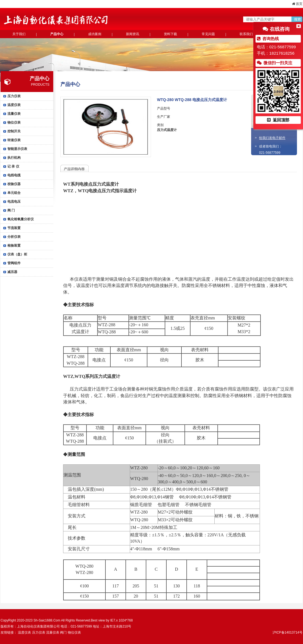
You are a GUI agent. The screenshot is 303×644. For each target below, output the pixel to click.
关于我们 (19, 34)
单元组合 (14, 193)
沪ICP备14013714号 (287, 632)
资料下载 (170, 34)
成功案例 (95, 34)
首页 (297, 4)
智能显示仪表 (17, 149)
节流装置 (14, 228)
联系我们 (246, 34)
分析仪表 (14, 237)
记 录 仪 (13, 166)
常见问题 (208, 34)
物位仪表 (14, 122)
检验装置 (14, 246)
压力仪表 (14, 96)
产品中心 (57, 34)
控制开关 (14, 131)
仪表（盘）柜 (17, 254)
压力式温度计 (167, 130)
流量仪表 (14, 114)
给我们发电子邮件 (272, 138)
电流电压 (14, 202)
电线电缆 (14, 175)
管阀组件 (14, 263)
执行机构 (14, 158)
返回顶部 (278, 120)
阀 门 (11, 210)
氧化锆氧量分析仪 (21, 219)
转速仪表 (14, 140)
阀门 (63, 632)
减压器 (12, 272)
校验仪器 (14, 184)
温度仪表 (14, 105)
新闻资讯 (133, 34)
